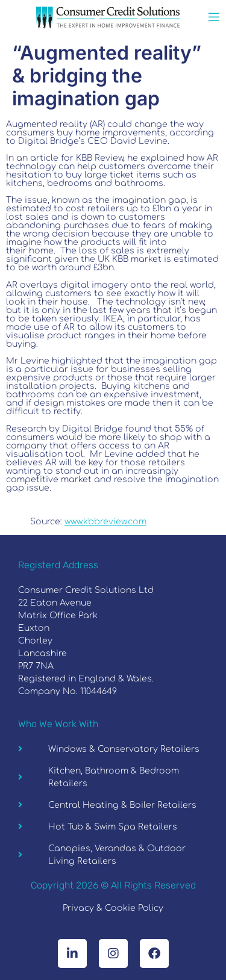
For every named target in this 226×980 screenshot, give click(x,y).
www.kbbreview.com (105, 522)
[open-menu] (214, 18)
